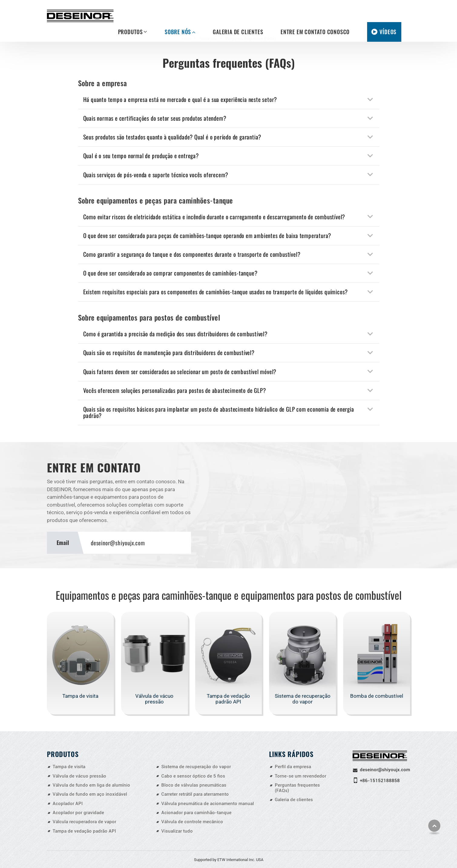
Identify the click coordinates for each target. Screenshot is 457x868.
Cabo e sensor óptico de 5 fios (193, 776)
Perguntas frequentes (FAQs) (297, 788)
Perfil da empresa (293, 767)
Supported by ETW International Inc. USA (229, 860)
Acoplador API (68, 804)
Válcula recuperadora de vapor (84, 822)
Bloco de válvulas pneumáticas (194, 785)
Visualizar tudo (177, 831)
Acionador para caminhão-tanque (196, 813)
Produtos (63, 754)
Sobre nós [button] (178, 32)
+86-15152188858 (380, 781)
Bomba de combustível (377, 696)
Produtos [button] (130, 32)
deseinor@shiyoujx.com (118, 543)
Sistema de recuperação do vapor (303, 699)
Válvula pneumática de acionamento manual (208, 804)
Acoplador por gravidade (78, 813)
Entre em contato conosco (315, 32)
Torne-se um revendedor (301, 776)
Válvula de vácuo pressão (154, 699)
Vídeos (388, 32)
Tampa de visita (80, 696)
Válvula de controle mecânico (192, 822)
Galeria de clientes (238, 32)
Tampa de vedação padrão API (228, 699)
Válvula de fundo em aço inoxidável (90, 794)
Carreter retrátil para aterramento (195, 794)
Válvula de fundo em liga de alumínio (91, 785)
